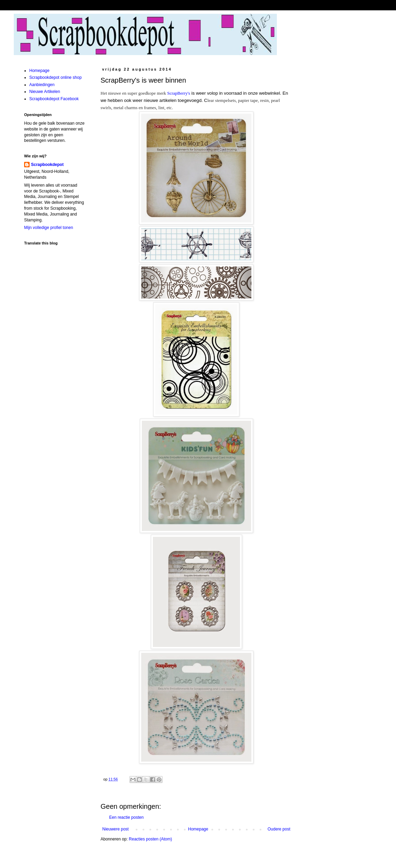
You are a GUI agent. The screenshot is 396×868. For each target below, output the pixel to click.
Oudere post (279, 829)
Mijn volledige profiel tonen (49, 228)
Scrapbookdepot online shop (55, 77)
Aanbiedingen (42, 85)
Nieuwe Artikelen (45, 92)
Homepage (198, 829)
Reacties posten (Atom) (150, 839)
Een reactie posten (126, 817)
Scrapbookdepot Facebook (54, 99)
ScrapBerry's (179, 93)
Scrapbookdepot (47, 165)
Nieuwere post (116, 829)
